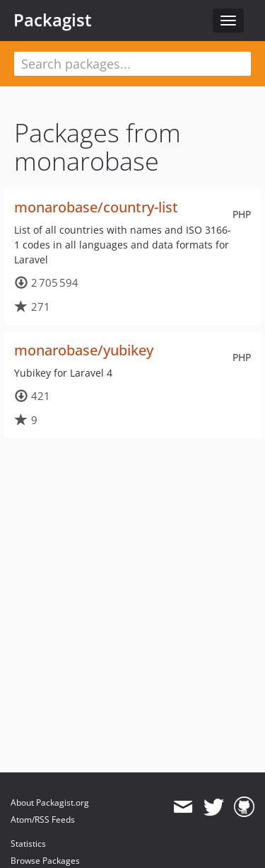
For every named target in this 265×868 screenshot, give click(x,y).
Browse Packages (45, 861)
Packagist (53, 20)
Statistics (28, 844)
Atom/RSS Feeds (43, 820)
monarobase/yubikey (84, 350)
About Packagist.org (50, 803)
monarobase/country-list (96, 207)
